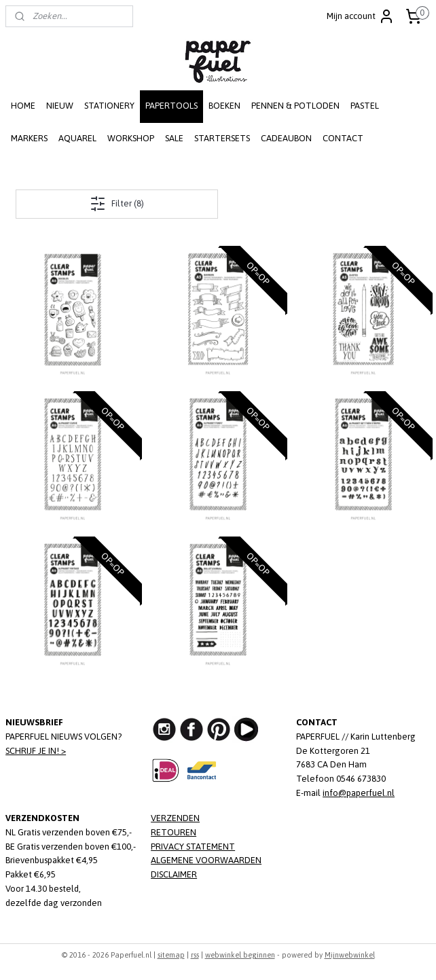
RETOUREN (174, 832)
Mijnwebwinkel (350, 955)
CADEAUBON (286, 138)
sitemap (171, 955)
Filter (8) (117, 204)
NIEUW (60, 106)
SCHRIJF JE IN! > (36, 751)
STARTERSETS (222, 138)
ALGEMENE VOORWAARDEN (206, 860)
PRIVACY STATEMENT (193, 847)
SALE (174, 138)
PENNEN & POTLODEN (295, 106)
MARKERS (29, 138)
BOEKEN (224, 106)
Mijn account (361, 16)
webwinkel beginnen (240, 955)
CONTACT (343, 138)
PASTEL (365, 106)
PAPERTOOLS (171, 106)
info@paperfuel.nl (359, 793)
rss (195, 955)
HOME (23, 106)
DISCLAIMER (174, 874)
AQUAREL (77, 138)
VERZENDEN (175, 818)
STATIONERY (109, 106)
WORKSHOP (131, 138)
